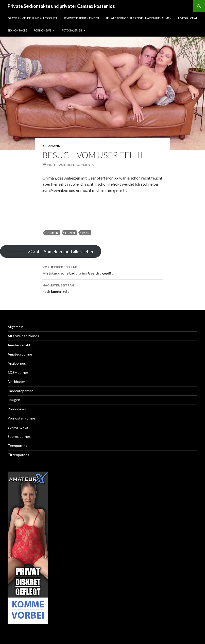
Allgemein (52, 146)
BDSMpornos (18, 372)
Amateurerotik (19, 345)
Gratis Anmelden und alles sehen (32, 18)
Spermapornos (19, 436)
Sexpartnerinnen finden (81, 18)
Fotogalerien (72, 30)
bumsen (52, 233)
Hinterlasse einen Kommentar (71, 165)
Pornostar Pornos (22, 418)
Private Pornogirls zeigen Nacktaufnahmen (139, 18)
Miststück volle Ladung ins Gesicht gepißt (102, 270)
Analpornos (17, 363)
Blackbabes (17, 382)
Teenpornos (17, 446)
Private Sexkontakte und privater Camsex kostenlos (61, 6)
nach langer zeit (102, 288)
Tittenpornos (18, 455)
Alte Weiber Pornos (23, 336)
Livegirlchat (188, 18)
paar (86, 233)
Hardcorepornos (21, 391)
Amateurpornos (20, 354)
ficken (70, 233)
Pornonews (42, 30)
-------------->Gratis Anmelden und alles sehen (51, 251)
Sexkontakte (17, 30)
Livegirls (14, 400)
